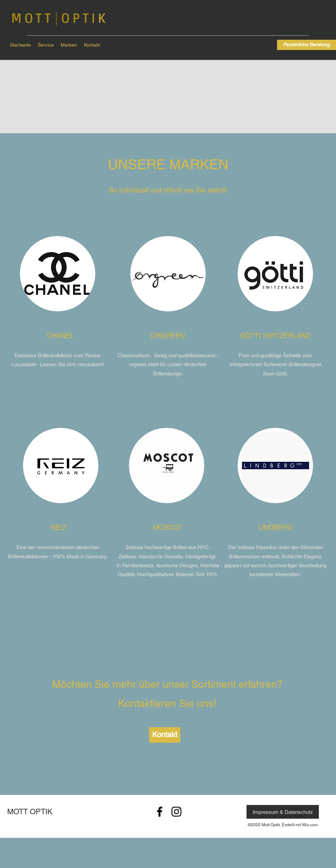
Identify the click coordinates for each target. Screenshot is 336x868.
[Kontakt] (165, 735)
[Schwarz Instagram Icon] (176, 812)
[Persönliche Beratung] (307, 45)
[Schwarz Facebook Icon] (160, 812)
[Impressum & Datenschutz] (283, 812)
